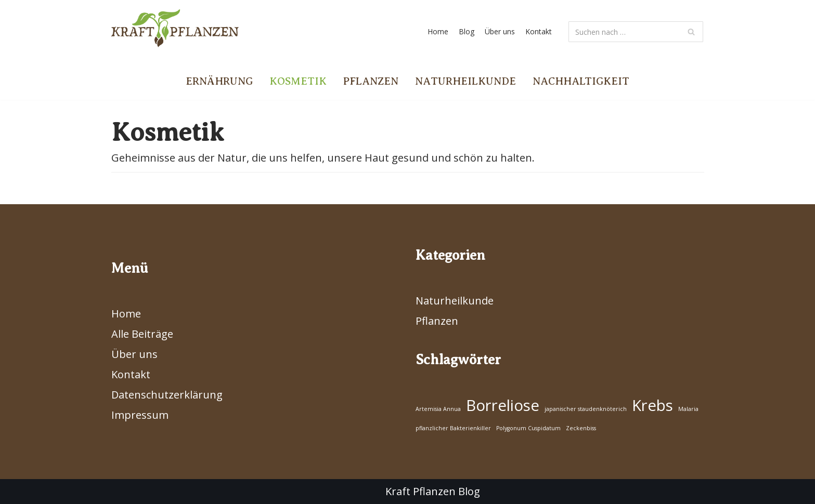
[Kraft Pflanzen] (175, 32)
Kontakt (539, 31)
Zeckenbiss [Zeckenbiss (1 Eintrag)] (581, 428)
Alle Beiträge (142, 334)
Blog (467, 31)
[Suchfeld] (636, 32)
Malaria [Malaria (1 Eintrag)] (688, 409)
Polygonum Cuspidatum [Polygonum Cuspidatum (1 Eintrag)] (528, 428)
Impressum (140, 415)
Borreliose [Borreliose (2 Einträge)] (503, 405)
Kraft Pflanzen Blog (433, 491)
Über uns (500, 31)
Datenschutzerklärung (167, 395)
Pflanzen (371, 81)
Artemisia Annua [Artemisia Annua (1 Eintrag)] (438, 409)
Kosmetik (298, 81)
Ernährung (219, 81)
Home (438, 31)
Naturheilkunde (465, 81)
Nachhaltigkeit (581, 81)
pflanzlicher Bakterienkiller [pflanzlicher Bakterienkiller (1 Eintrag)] (453, 428)
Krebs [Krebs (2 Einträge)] (652, 405)
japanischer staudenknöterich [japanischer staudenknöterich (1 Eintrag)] (586, 409)
